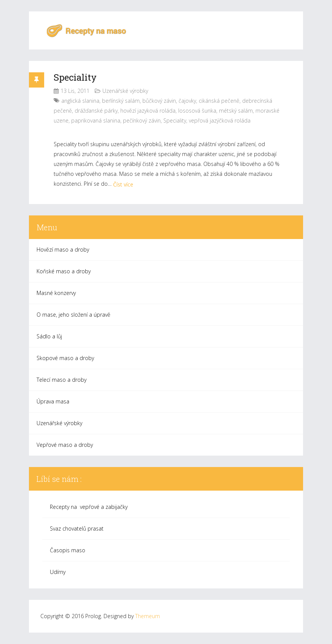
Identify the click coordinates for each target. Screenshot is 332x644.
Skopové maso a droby (65, 358)
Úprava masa (53, 401)
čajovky (187, 101)
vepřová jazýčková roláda (220, 120)
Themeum (148, 616)
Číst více (123, 184)
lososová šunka (197, 111)
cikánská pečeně (219, 101)
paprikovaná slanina (96, 120)
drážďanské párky (96, 111)
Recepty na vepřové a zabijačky (89, 507)
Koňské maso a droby (64, 271)
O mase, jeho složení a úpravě (73, 315)
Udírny (58, 572)
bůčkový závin (159, 101)
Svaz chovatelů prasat (77, 528)
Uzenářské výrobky (125, 91)
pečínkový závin (142, 120)
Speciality (75, 77)
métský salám (236, 111)
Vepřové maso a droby (65, 445)
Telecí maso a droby (61, 380)
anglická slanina (80, 101)
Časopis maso (68, 550)
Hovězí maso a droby (63, 249)
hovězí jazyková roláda (148, 111)
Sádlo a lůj (49, 336)
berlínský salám (121, 101)
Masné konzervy (56, 293)
